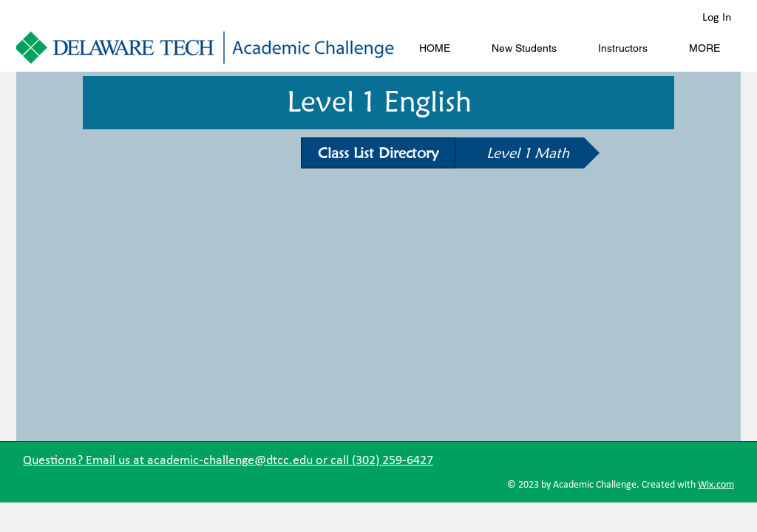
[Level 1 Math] (527, 153)
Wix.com (716, 485)
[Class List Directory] (378, 153)
